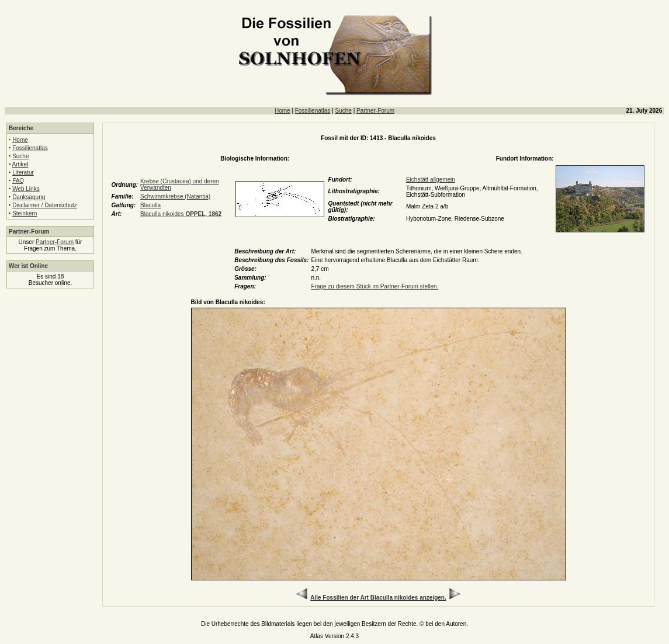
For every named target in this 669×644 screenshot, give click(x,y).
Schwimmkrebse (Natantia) (175, 196)
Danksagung (29, 197)
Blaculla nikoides (181, 214)
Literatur (23, 173)
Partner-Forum (375, 111)
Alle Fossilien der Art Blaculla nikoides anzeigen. (378, 598)
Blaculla (150, 205)
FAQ (18, 181)
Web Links (26, 189)
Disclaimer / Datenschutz (45, 205)
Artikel (20, 164)
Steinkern (25, 213)
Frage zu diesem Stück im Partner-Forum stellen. (375, 286)
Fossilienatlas (313, 111)
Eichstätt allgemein (431, 180)
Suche (344, 111)
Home (282, 111)
